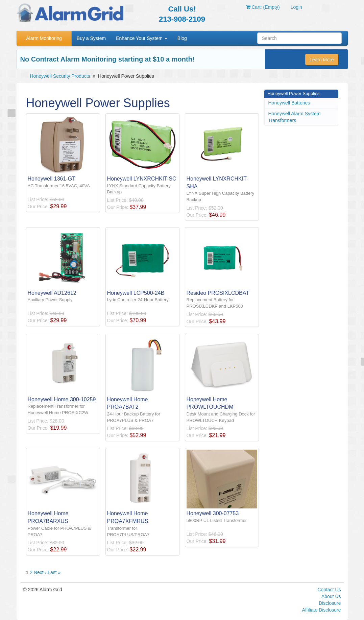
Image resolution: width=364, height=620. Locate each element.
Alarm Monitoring (44, 38)
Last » (54, 572)
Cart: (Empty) (263, 7)
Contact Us (329, 590)
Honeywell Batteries (289, 103)
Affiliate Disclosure (322, 610)
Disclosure (330, 603)
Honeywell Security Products (60, 76)
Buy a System (91, 38)
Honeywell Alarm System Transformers (295, 117)
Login (296, 7)
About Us (331, 596)
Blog (182, 38)
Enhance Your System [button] (142, 38)
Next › (40, 572)
